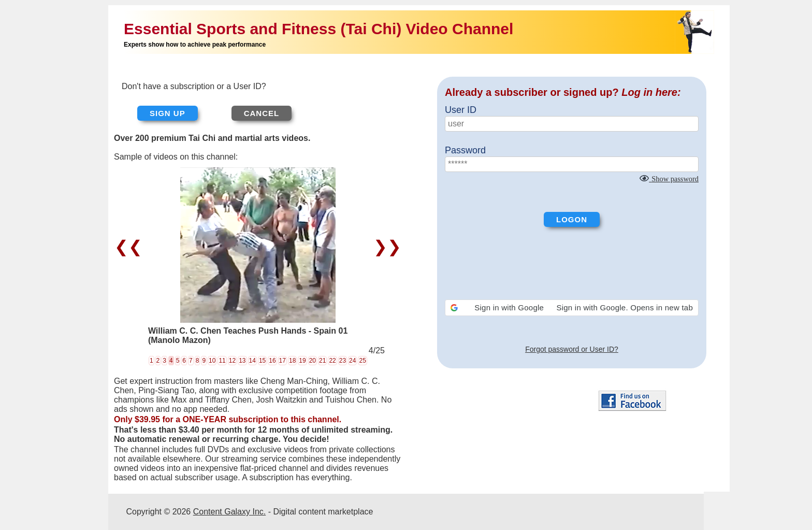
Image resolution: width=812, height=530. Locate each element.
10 (212, 361)
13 (242, 361)
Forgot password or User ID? (572, 349)
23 (343, 361)
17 (282, 361)
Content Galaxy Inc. (230, 512)
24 (352, 361)
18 (292, 361)
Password (465, 150)
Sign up (168, 113)
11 (222, 361)
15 (262, 361)
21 (322, 361)
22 (332, 361)
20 (313, 361)
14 (252, 361)
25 (362, 361)
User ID (461, 110)
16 (272, 361)
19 (302, 361)
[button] (572, 308)
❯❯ (385, 247)
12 (232, 361)
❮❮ (131, 247)
